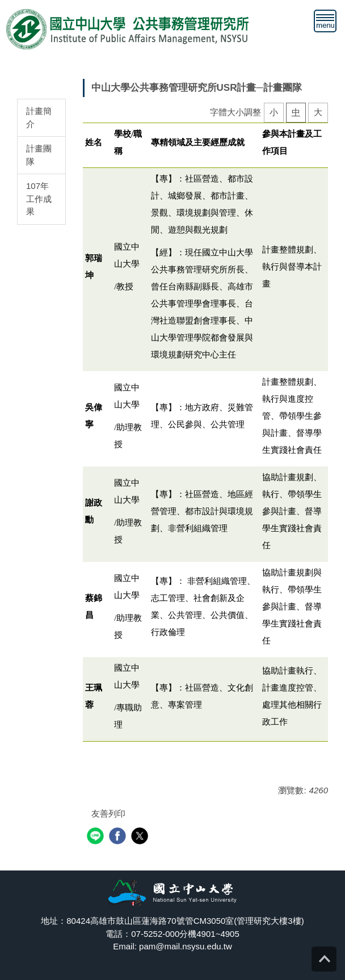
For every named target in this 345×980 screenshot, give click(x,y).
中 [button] (296, 112)
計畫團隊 (39, 155)
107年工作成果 (39, 199)
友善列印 (108, 813)
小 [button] (274, 112)
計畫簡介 (39, 117)
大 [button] (318, 112)
